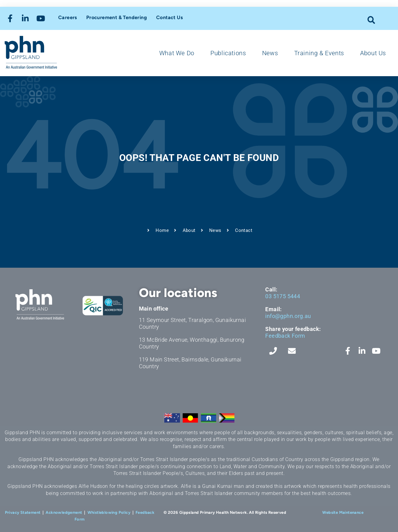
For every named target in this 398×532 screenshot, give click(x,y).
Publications (228, 53)
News (270, 53)
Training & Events (319, 53)
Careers (68, 17)
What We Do (177, 53)
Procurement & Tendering (117, 17)
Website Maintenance (343, 512)
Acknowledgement (64, 512)
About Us (373, 53)
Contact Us (169, 17)
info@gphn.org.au (288, 316)
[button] (372, 20)
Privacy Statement (23, 512)
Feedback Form (285, 336)
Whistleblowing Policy (109, 512)
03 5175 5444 (283, 296)
